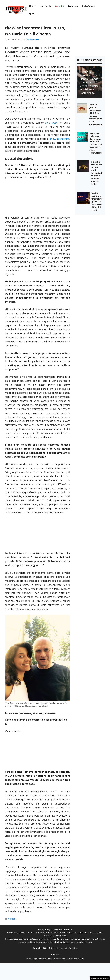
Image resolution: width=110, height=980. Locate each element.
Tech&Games (88, 6)
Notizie (33, 6)
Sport (32, 14)
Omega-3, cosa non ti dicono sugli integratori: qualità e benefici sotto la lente (97, 173)
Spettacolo (46, 6)
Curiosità (59, 6)
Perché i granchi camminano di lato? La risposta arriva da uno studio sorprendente (96, 115)
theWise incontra (60, 139)
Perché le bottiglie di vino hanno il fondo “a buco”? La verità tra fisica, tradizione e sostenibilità (90, 82)
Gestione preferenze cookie (100, 978)
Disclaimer (56, 929)
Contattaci (73, 948)
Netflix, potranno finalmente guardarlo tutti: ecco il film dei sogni (97, 202)
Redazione (67, 929)
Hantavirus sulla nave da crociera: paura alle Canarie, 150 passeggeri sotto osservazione (96, 143)
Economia (73, 6)
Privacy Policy (44, 929)
